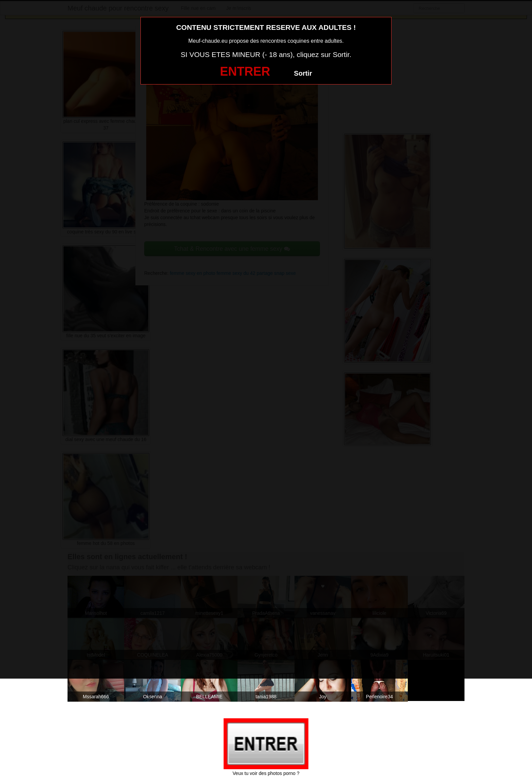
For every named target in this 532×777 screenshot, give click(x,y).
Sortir (303, 73)
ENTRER (245, 71)
